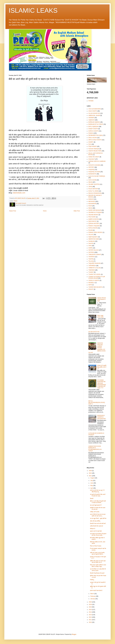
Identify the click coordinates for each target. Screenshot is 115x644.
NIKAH (15, 201)
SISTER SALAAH (94, 250)
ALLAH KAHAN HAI (94, 113)
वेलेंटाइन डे (93, 529)
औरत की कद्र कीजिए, (95, 521)
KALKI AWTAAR (93, 189)
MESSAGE (92, 201)
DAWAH (91, 133)
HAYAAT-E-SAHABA (94, 165)
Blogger (74, 634)
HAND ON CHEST (94, 157)
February (93, 596)
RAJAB (91, 230)
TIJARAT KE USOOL (94, 274)
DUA (90, 144)
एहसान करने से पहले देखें (96, 531)
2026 (90, 471)
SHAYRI (91, 243)
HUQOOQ (91, 170)
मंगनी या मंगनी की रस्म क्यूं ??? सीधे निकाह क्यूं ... (97, 491)
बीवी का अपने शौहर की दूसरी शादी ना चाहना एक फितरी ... (98, 502)
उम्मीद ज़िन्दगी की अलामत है (96, 526)
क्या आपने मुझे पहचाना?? (96, 505)
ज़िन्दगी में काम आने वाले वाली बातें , (98, 524)
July (92, 481)
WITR (90, 285)
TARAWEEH (92, 266)
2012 (90, 617)
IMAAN (90, 182)
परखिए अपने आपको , (95, 512)
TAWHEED (92, 270)
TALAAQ (91, 261)
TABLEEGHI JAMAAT (95, 255)
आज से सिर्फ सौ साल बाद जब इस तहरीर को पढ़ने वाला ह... (98, 515)
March (92, 594)
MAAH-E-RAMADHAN (95, 193)
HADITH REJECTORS (95, 151)
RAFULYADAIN (93, 228)
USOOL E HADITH (94, 280)
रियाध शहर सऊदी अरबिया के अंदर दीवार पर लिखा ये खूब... (98, 566)
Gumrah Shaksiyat (94, 149)
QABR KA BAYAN (94, 219)
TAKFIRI (91, 259)
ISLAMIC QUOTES (94, 184)
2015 (90, 610)
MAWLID (91, 199)
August (93, 478)
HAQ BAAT (92, 159)
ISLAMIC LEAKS (33, 10)
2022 (90, 473)
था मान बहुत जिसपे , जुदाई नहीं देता (98, 518)
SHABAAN (92, 241)
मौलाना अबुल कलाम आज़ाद (100, 316)
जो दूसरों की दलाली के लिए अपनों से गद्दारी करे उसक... (98, 495)
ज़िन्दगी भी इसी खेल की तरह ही (97, 573)
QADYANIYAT (92, 221)
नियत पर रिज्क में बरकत (96, 546)
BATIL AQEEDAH (93, 127)
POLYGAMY (92, 217)
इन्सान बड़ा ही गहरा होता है (96, 590)
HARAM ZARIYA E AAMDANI (97, 161)
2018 (90, 604)
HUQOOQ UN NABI (94, 172)
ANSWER (91, 118)
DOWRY (91, 142)
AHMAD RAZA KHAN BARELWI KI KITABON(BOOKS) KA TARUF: (95, 449)
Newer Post (13, 211)
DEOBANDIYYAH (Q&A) (96, 135)
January (93, 599)
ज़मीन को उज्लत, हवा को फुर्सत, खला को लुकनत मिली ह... (97, 553)
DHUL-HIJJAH (93, 138)
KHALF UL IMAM (93, 191)
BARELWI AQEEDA (94, 122)
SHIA (90, 246)
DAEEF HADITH (93, 129)
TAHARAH (91, 257)
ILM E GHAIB (92, 180)
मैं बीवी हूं (92, 580)
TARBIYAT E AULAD (94, 268)
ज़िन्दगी (92, 499)
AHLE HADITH (93, 111)
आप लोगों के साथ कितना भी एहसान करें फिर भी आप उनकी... (98, 534)
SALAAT (91, 235)
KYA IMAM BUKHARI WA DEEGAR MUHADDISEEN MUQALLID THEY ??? (102, 384)
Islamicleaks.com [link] (19, 193)
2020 (90, 602)
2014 (90, 612)
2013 (90, 615)
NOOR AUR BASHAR (95, 210)
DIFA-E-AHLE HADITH (95, 140)
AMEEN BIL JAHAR (94, 115)
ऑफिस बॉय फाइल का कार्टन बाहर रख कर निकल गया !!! (98, 562)
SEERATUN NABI (94, 239)
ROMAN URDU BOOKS (95, 232)
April (92, 488)
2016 (90, 607)
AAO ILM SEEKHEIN (95, 109)
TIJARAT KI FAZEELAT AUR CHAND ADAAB (97, 277)
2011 (90, 620)
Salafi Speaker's (93, 237)
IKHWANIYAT (92, 174)
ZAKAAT (91, 289)
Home (45, 211)
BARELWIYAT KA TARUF (96, 124)
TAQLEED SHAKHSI (94, 263)
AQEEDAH (92, 120)
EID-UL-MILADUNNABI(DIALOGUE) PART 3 (97, 403)
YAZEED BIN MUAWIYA (95, 287)
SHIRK (90, 248)
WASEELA (92, 283)
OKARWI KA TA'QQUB (95, 212)
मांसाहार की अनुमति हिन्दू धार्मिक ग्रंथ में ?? (102, 367)
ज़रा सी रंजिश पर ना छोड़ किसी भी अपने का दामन (98, 570)
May (92, 486)
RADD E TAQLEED (94, 226)
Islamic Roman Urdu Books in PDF (102, 299)
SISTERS (91, 252)
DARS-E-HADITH (94, 131)
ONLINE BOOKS (93, 215)
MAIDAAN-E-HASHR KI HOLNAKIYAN (101, 417)
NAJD (90, 206)
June (92, 483)
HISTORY (91, 167)
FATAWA (91, 101)
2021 (90, 476)
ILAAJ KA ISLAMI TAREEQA (97, 176)
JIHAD (90, 187)
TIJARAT (91, 272)
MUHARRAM (92, 204)
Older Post (77, 211)
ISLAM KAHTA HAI (94, 332)
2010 (90, 622)
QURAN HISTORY (94, 223)
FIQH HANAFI (93, 146)
